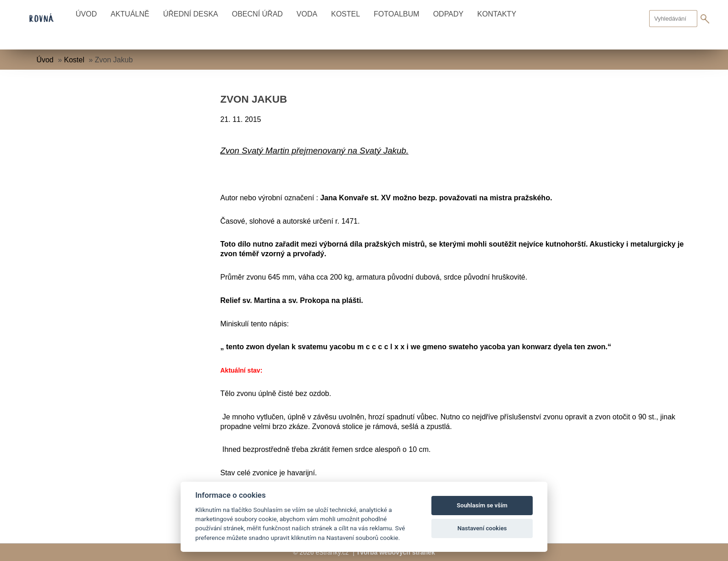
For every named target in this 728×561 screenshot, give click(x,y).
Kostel (345, 14)
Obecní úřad (257, 14)
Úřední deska (191, 14)
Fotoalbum (396, 14)
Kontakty (497, 14)
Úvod (86, 14)
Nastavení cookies (482, 528)
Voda (307, 14)
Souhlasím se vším (482, 505)
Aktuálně (130, 14)
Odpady (448, 14)
